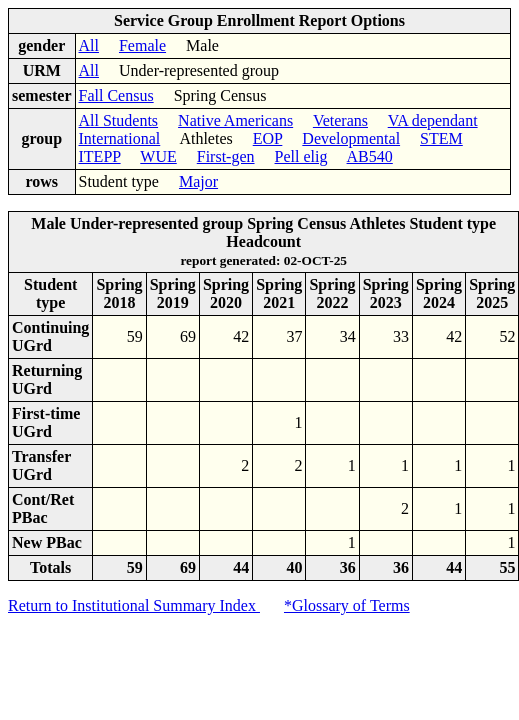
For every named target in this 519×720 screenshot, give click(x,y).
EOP (268, 138)
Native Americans (235, 120)
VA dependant (433, 120)
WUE (158, 156)
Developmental (351, 138)
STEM (441, 138)
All (89, 45)
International (120, 138)
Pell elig (301, 156)
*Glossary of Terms (347, 605)
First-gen (226, 156)
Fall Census (116, 95)
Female (142, 45)
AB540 (370, 156)
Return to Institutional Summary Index (134, 605)
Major (198, 181)
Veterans (340, 120)
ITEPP (100, 156)
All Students (119, 120)
